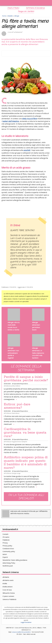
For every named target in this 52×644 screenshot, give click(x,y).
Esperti (5, 557)
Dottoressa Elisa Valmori (13, 386)
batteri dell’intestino (11, 121)
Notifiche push (8, 566)
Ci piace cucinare (8, 596)
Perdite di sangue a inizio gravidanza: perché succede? (26, 379)
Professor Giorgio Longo (13, 473)
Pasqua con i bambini (26, 11)
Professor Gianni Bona (12, 413)
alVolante (6, 577)
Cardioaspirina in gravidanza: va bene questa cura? (25, 433)
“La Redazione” (18, 32)
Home (4, 16)
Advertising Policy (9, 563)
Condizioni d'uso (8, 549)
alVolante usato (8, 580)
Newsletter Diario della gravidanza (15, 560)
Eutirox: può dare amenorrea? (17, 406)
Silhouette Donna (9, 593)
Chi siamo (6, 537)
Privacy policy (7, 546)
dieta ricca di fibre (30, 119)
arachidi (27, 150)
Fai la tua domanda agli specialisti (26, 497)
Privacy (5, 543)
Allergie (17, 16)
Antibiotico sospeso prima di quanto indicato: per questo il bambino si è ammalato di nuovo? (26, 463)
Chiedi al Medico (13, 8)
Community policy (9, 551)
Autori (5, 554)
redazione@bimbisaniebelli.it (21, 632)
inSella (5, 583)
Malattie (10, 16)
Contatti (5, 534)
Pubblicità (6, 540)
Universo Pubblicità (9, 599)
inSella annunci (8, 587)
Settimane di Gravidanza (35, 8)
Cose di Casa (7, 590)
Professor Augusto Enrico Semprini (16, 442)
